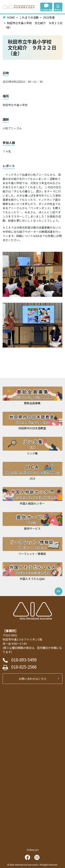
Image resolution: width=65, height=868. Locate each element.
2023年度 (49, 17)
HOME (11, 17)
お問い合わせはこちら (34, 679)
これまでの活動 (29, 17)
